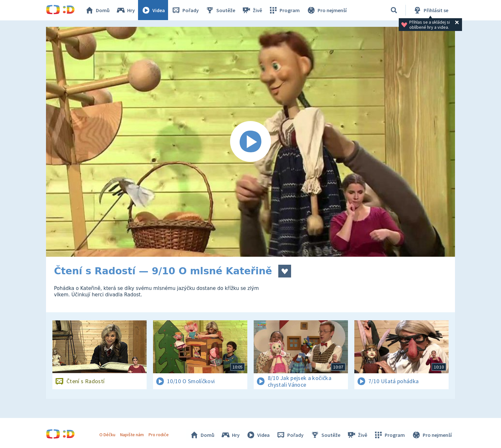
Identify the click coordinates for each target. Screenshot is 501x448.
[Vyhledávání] (394, 10)
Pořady (185, 10)
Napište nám (132, 435)
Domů (97, 10)
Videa (153, 10)
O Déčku (107, 435)
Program (284, 10)
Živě (252, 10)
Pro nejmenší (327, 10)
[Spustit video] (250, 142)
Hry (126, 10)
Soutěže (220, 10)
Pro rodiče (159, 435)
